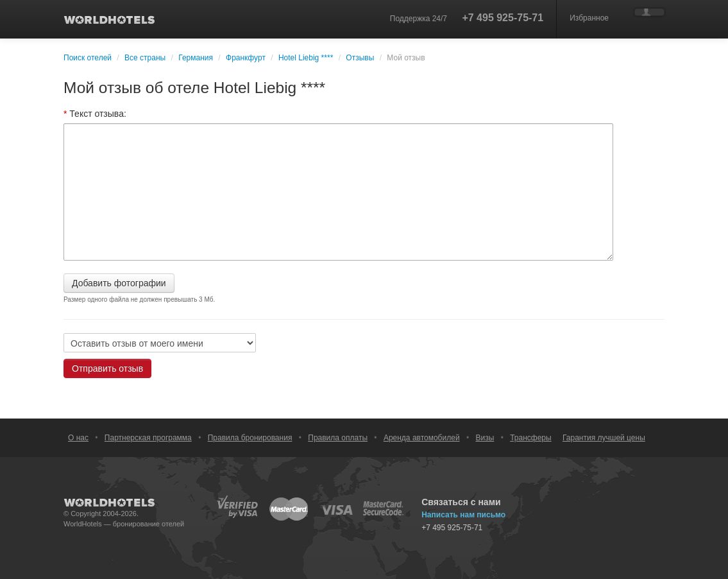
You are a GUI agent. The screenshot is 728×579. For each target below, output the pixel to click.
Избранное (589, 18)
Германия (196, 58)
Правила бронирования (250, 438)
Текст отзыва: (95, 114)
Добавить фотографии (119, 283)
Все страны (145, 58)
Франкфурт (246, 58)
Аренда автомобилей (422, 438)
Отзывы (360, 58)
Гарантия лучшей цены (604, 438)
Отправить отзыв (107, 368)
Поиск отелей (88, 58)
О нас (78, 438)
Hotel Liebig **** (306, 58)
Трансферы (530, 438)
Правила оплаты (338, 438)
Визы (485, 438)
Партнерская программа (148, 438)
